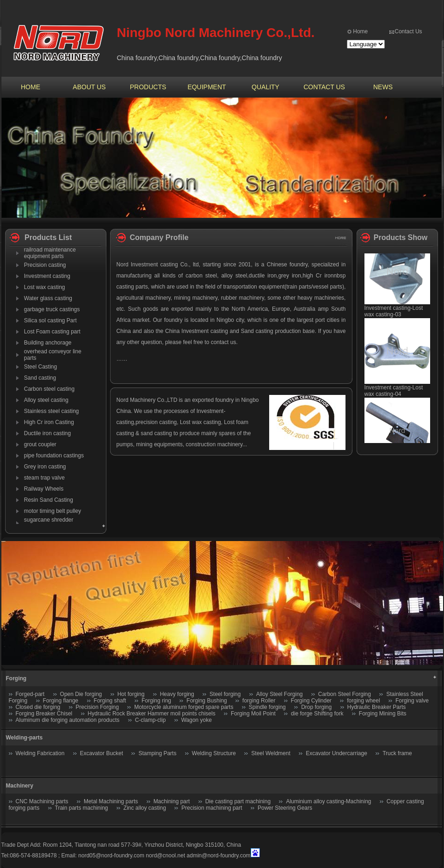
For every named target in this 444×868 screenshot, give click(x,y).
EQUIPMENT (207, 87)
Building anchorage (48, 343)
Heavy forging (177, 694)
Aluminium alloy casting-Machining (328, 801)
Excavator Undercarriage (336, 753)
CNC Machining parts (42, 801)
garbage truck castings (52, 309)
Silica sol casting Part (50, 320)
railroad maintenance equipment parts (50, 253)
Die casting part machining (238, 801)
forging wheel (363, 701)
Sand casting (40, 378)
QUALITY (265, 87)
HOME (31, 87)
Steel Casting (40, 367)
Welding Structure (214, 753)
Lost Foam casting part (52, 332)
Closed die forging (38, 707)
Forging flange (61, 701)
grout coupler (40, 444)
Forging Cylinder (311, 701)
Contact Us (408, 31)
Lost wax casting (45, 287)
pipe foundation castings (54, 456)
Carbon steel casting (49, 389)
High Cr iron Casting (49, 422)
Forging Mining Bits (383, 714)
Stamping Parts (157, 753)
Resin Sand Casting (49, 500)
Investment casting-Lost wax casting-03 (394, 314)
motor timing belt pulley (52, 511)
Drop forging (316, 707)
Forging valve (412, 701)
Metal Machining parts (111, 801)
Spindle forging (267, 707)
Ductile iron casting (47, 433)
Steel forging (225, 694)
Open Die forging (81, 694)
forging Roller (259, 701)
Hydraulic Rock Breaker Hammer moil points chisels (152, 714)
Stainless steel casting (52, 411)
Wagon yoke (197, 720)
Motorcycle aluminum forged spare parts (184, 707)
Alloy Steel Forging (280, 694)
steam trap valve (44, 478)
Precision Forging (97, 707)
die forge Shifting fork (317, 714)
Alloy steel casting (46, 400)
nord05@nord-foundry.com (111, 856)
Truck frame (397, 753)
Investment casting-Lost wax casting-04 (394, 394)
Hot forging (131, 694)
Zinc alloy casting (145, 808)
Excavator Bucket (102, 753)
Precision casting (45, 265)
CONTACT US (324, 87)
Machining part (172, 801)
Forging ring (156, 701)
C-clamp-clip (151, 720)
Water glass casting (48, 298)
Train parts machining (82, 808)
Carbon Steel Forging (345, 694)
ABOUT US (89, 87)
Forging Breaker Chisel (45, 714)
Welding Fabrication (40, 753)
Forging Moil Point (253, 714)
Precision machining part (212, 808)
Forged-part (30, 694)
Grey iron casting (45, 467)
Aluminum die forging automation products (68, 720)
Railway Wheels (44, 489)
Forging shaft (110, 701)
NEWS (383, 87)
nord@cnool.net (165, 856)
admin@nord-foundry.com (219, 856)
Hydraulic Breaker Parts (377, 707)
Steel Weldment (271, 753)
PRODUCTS (148, 87)
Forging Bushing (207, 701)
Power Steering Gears (285, 808)
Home (360, 31)
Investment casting (47, 276)
